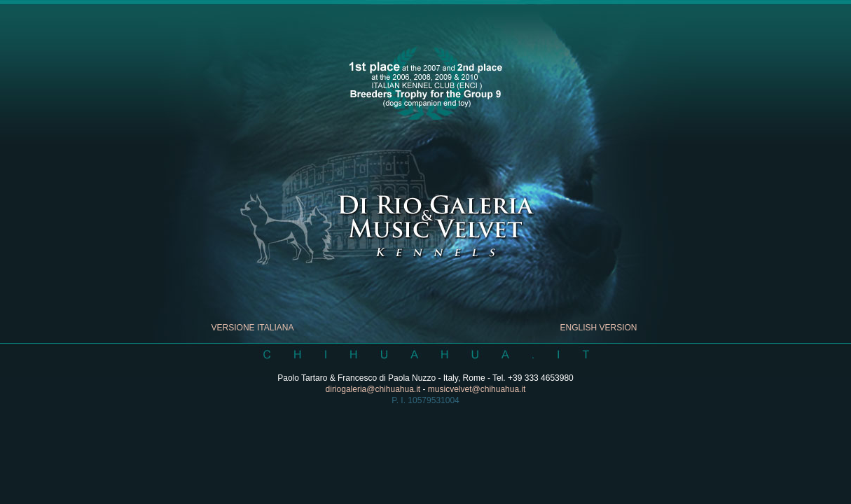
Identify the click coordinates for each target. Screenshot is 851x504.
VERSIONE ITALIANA (253, 328)
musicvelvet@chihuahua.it (477, 389)
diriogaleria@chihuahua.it (373, 389)
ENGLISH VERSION (598, 328)
